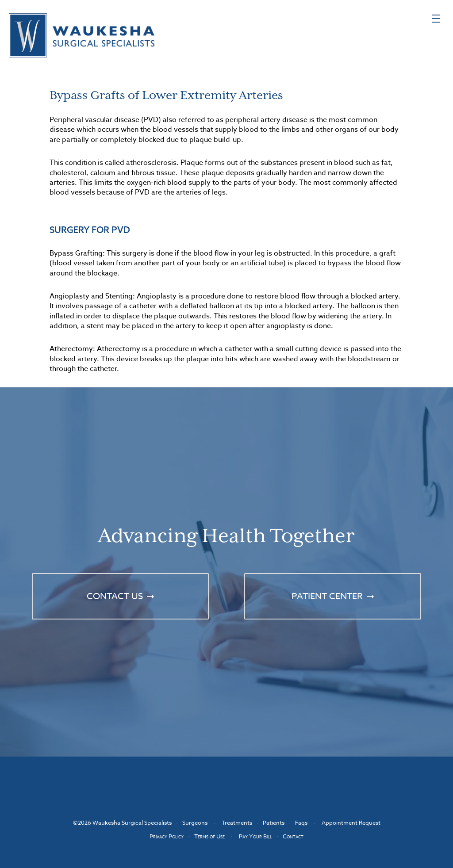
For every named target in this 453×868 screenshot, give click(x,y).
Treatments (237, 822)
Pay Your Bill (255, 836)
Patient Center (327, 596)
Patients (274, 822)
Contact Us (115, 596)
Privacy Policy (167, 836)
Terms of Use (209, 836)
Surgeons (195, 822)
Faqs (301, 822)
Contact (293, 836)
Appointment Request (351, 822)
